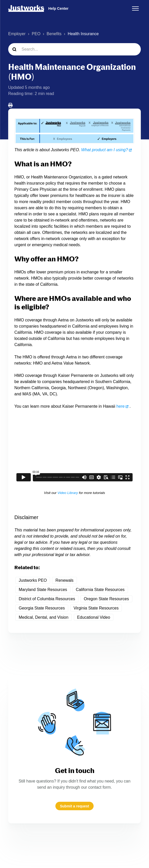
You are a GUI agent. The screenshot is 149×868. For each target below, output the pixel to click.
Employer (17, 34)
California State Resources (100, 590)
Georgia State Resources (42, 608)
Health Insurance (83, 34)
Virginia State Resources (96, 608)
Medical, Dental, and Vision (44, 617)
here (121, 406)
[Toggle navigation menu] (135, 8)
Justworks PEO (33, 580)
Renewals (64, 580)
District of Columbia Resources (47, 599)
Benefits (54, 34)
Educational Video (94, 617)
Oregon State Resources (106, 599)
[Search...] (74, 49)
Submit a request (75, 806)
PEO (36, 34)
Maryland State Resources (43, 590)
